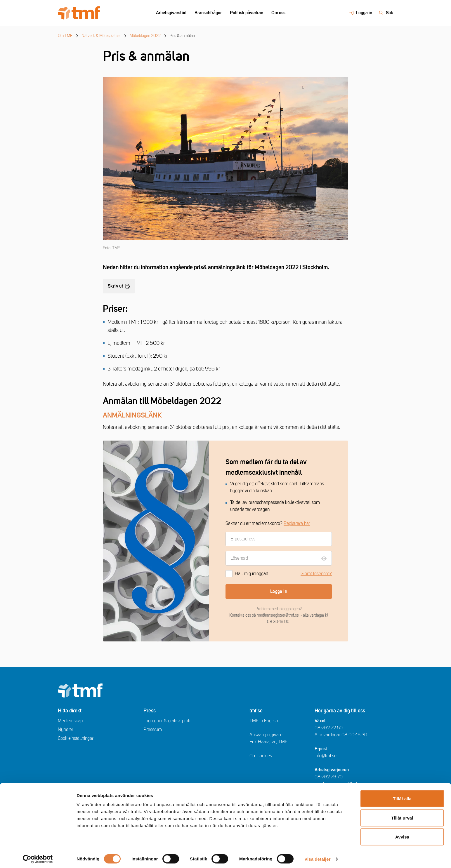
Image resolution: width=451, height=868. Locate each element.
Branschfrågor (208, 13)
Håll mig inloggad (247, 574)
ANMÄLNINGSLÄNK (132, 415)
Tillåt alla (402, 796)
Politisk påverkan (247, 13)
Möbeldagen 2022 (145, 36)
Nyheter (66, 730)
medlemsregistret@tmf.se (278, 615)
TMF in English (264, 721)
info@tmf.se (326, 756)
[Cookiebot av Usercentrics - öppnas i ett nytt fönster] (38, 857)
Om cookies (261, 756)
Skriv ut (119, 286)
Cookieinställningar (76, 738)
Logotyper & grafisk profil (168, 721)
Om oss (278, 13)
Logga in (279, 592)
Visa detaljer (317, 856)
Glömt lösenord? (316, 574)
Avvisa (402, 834)
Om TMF (65, 36)
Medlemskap (70, 721)
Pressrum (153, 730)
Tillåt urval (402, 815)
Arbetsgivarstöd (171, 13)
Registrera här (297, 523)
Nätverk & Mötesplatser (101, 36)
